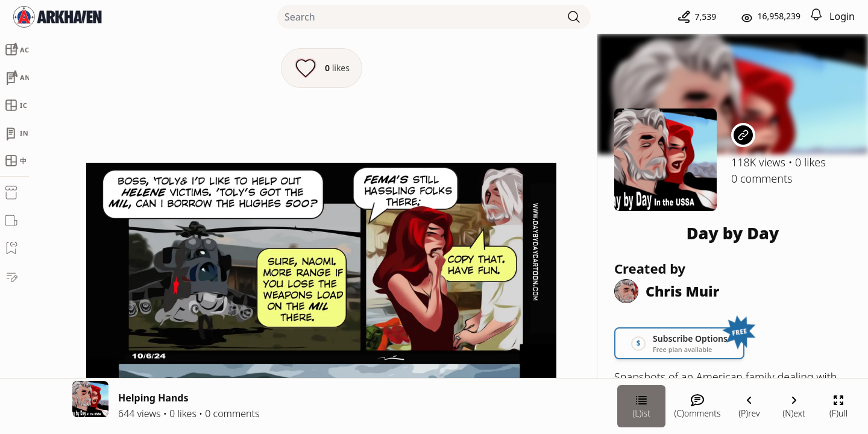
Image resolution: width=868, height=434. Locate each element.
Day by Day (733, 233)
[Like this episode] (322, 68)
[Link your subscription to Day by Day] (679, 343)
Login (842, 16)
